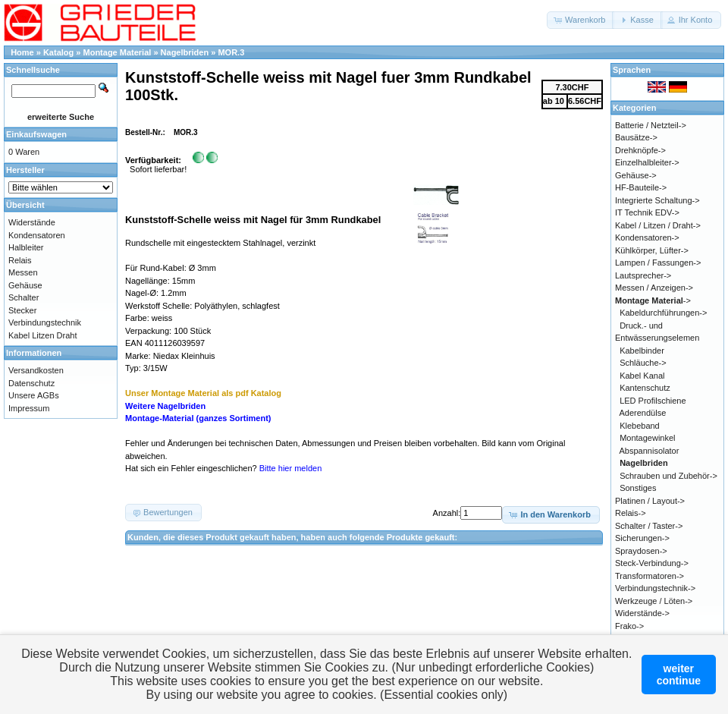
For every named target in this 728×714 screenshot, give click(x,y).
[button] (581, 20)
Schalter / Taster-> (649, 526)
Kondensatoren (37, 235)
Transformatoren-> (650, 576)
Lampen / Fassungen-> (658, 263)
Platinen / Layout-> (650, 501)
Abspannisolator (650, 451)
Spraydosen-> (641, 551)
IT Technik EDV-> (647, 212)
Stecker (22, 310)
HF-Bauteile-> (641, 187)
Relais (20, 260)
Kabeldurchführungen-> (663, 313)
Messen (23, 272)
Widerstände (32, 222)
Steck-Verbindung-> (652, 563)
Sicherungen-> (642, 538)
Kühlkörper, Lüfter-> (652, 250)
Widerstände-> (642, 613)
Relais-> (631, 513)
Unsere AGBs (34, 395)
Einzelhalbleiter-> (647, 162)
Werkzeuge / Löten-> (654, 601)
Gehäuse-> (636, 175)
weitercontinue (679, 675)
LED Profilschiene (653, 401)
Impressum (29, 408)
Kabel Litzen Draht (43, 335)
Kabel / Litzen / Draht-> (658, 225)
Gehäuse (25, 285)
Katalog (58, 52)
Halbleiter (26, 247)
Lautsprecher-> (643, 275)
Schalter (24, 297)
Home (22, 52)
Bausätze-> (636, 137)
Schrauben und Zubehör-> (668, 476)
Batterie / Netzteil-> (651, 125)
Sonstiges (638, 488)
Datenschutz (31, 383)
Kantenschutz (645, 388)
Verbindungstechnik (45, 322)
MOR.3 (231, 52)
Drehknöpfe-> (640, 150)
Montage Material (118, 52)
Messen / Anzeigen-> (654, 288)
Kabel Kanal (642, 376)
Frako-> (629, 626)
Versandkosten (36, 370)
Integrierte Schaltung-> (657, 200)
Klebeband (640, 426)
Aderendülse (643, 413)
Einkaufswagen (36, 134)
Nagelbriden (185, 52)
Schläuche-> (643, 363)
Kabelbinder (642, 351)
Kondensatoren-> (647, 237)
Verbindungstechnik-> (655, 588)
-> (653, 300)
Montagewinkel (647, 438)
